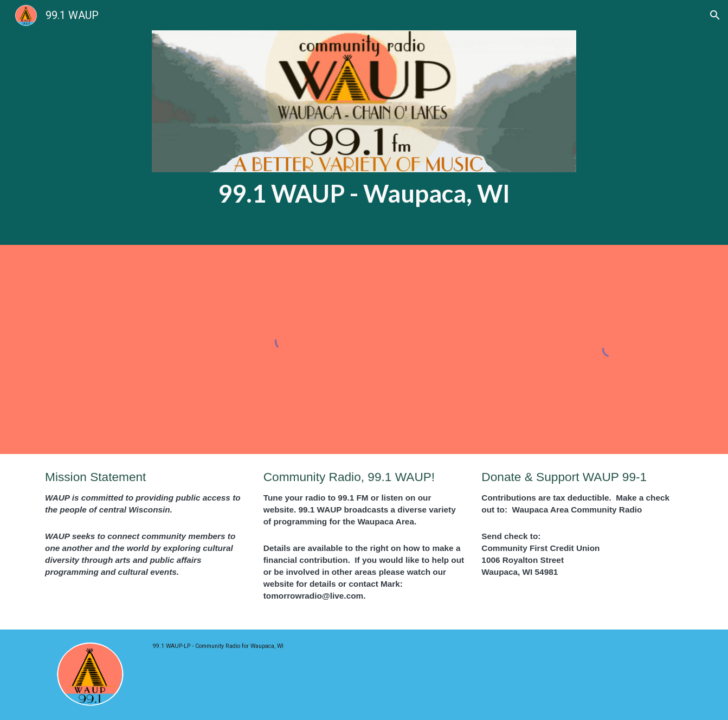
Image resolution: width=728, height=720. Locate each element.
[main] (364, 193)
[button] (715, 15)
